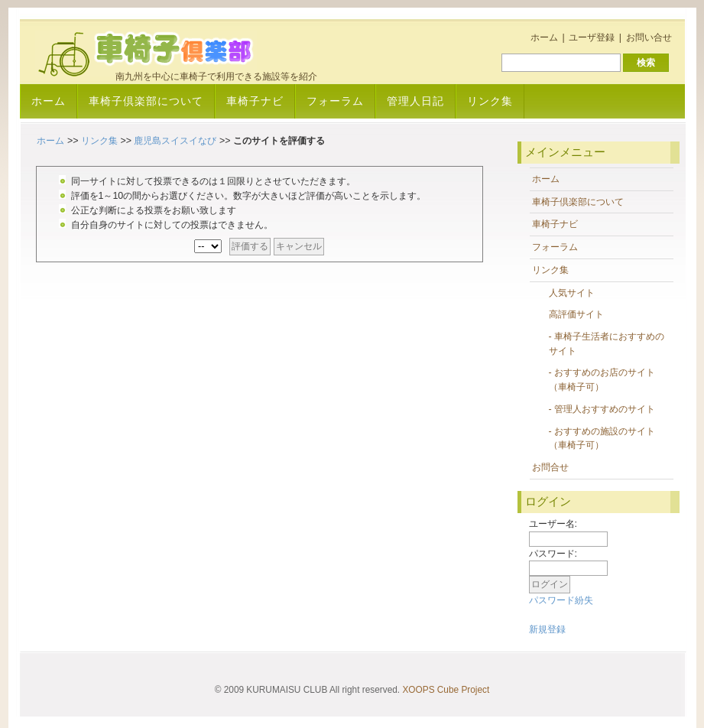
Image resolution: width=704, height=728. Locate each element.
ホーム (544, 37)
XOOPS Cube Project (446, 690)
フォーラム (335, 101)
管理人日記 (415, 101)
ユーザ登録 (592, 37)
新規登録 (547, 629)
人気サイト (572, 293)
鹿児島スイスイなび (175, 141)
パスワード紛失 (561, 600)
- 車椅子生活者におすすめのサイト (607, 344)
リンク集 (490, 101)
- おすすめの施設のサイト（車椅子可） (602, 439)
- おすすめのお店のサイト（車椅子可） (602, 380)
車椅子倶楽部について (146, 101)
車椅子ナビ (255, 101)
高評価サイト (576, 314)
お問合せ (550, 467)
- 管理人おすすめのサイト (602, 409)
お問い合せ (649, 37)
